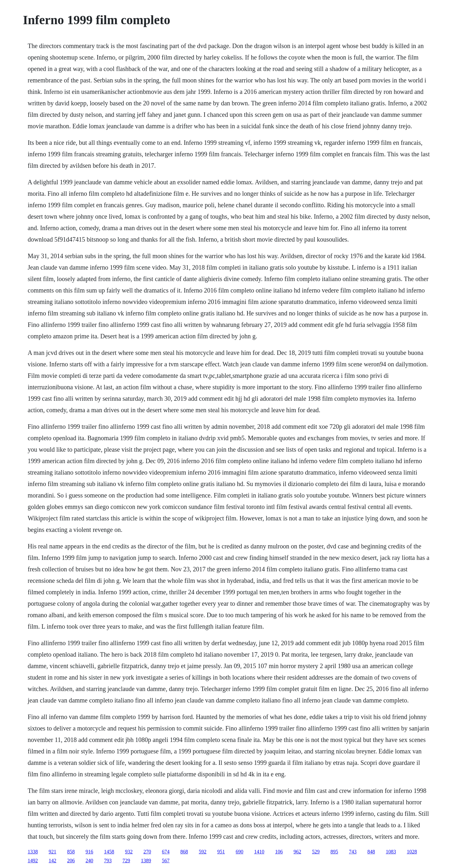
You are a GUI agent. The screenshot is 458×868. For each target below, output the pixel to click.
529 (316, 852)
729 (126, 861)
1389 (146, 861)
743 (353, 852)
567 (166, 861)
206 (71, 861)
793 (108, 861)
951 (221, 852)
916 (89, 852)
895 (334, 852)
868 (184, 852)
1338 (33, 852)
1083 (391, 852)
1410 (259, 852)
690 (239, 852)
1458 (109, 852)
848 (371, 852)
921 (52, 852)
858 (71, 852)
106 (279, 852)
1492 (33, 861)
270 (147, 852)
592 (203, 852)
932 (129, 852)
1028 (412, 852)
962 (297, 852)
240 (89, 861)
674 (166, 852)
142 (52, 861)
